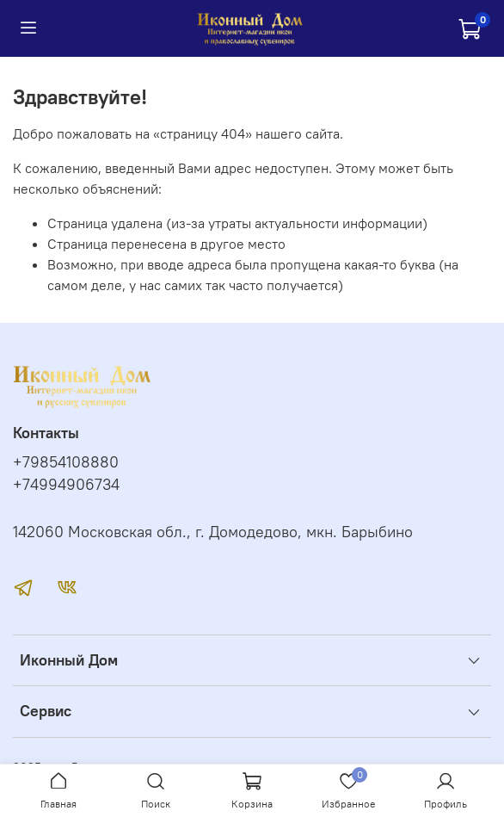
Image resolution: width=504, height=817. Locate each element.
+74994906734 (66, 485)
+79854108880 (66, 462)
